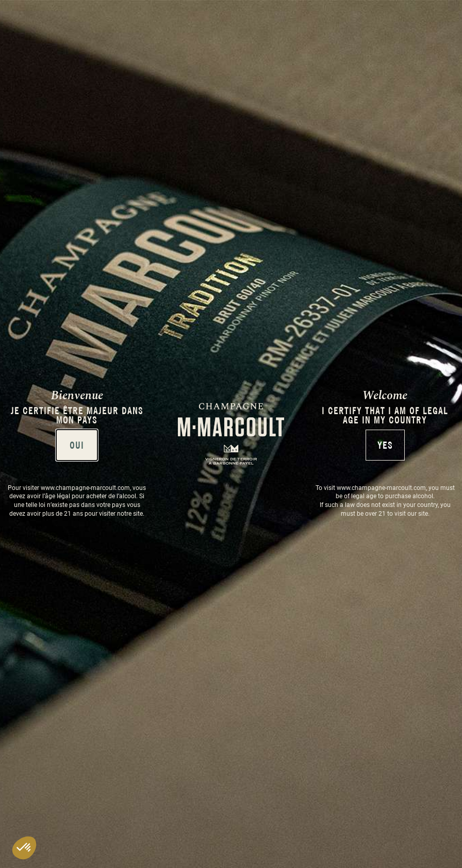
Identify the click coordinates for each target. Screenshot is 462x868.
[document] (231, 434)
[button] (24, 848)
